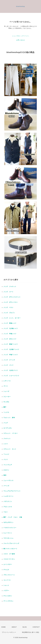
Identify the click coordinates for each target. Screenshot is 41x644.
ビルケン (6, 470)
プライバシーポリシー (9, 632)
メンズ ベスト (8, 307)
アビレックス (8, 507)
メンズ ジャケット (10, 287)
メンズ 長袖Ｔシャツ (11, 344)
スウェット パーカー (11, 433)
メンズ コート (8, 292)
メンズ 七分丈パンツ (11, 370)
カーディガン (8, 428)
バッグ (6, 423)
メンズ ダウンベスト (11, 302)
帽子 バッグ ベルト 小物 (13, 517)
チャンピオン (8, 596)
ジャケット (7, 439)
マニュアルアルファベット (12, 491)
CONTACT (36, 627)
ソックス (6, 412)
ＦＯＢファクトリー (10, 528)
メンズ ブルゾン (9, 313)
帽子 (5, 407)
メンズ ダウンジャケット (12, 297)
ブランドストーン (9, 575)
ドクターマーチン (9, 559)
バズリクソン (8, 501)
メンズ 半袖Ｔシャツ (11, 355)
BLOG (25, 627)
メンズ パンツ (8, 365)
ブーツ (6, 386)
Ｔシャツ (6, 454)
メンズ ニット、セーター (12, 318)
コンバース (7, 580)
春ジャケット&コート (10, 549)
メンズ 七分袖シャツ (11, 328)
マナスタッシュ (8, 538)
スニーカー (7, 397)
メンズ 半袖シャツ (10, 334)
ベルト (6, 512)
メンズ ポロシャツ (10, 339)
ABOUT (14, 627)
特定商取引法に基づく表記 (31, 632)
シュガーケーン (8, 496)
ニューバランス (8, 480)
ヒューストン (8, 533)
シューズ (6, 391)
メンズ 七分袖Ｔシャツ (11, 349)
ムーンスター (8, 564)
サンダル (6, 402)
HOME (3, 627)
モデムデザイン (8, 522)
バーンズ (6, 486)
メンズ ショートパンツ (11, 376)
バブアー (6, 591)
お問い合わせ (21, 40)
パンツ (6, 460)
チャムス (6, 570)
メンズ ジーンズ (9, 360)
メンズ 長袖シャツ (10, 323)
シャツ (6, 444)
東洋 (5, 475)
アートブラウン (8, 601)
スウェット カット (10, 449)
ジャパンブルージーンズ (11, 543)
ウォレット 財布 (9, 418)
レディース (8, 381)
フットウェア (8, 465)
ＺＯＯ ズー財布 (9, 554)
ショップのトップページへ (21, 36)
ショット (6, 585)
